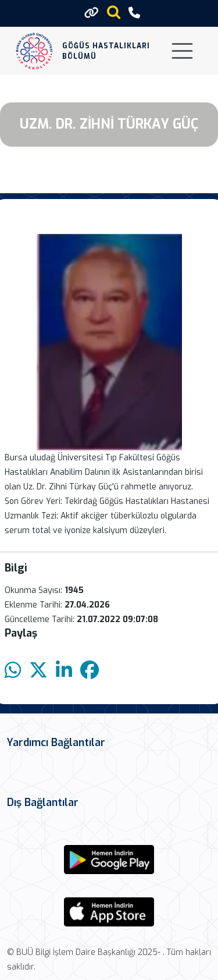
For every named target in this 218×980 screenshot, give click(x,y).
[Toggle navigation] (182, 51)
